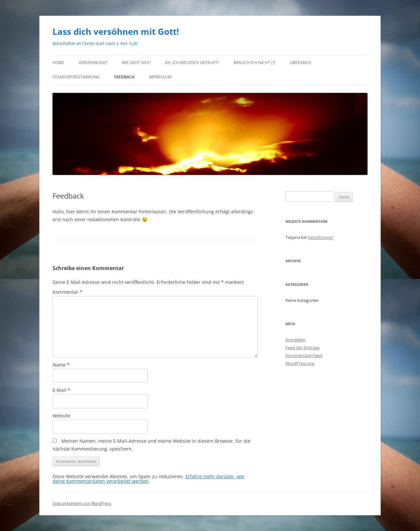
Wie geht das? (136, 63)
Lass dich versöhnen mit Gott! (116, 32)
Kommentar (67, 292)
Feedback (124, 77)
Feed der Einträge (303, 348)
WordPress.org (300, 363)
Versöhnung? (93, 63)
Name (61, 365)
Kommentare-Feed (304, 355)
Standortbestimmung (76, 77)
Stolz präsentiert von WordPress (82, 503)
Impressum (160, 77)
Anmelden (295, 340)
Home (58, 63)
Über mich (300, 63)
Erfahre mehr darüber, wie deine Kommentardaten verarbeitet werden (148, 479)
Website (61, 416)
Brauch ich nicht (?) (254, 63)
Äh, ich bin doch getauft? (192, 63)
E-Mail (61, 390)
